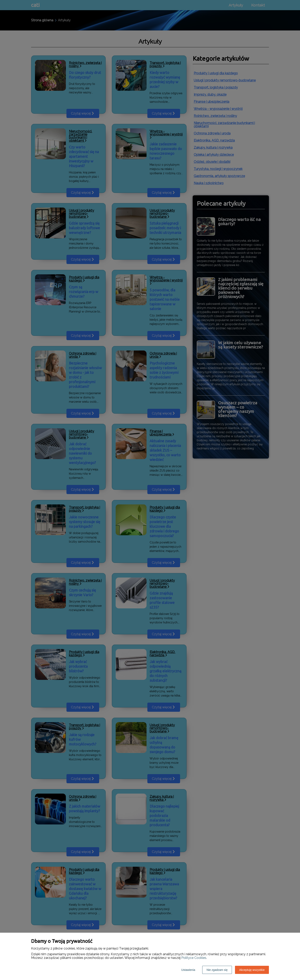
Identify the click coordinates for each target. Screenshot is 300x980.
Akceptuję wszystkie (252, 970)
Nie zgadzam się (217, 970)
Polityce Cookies (194, 958)
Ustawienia (188, 970)
